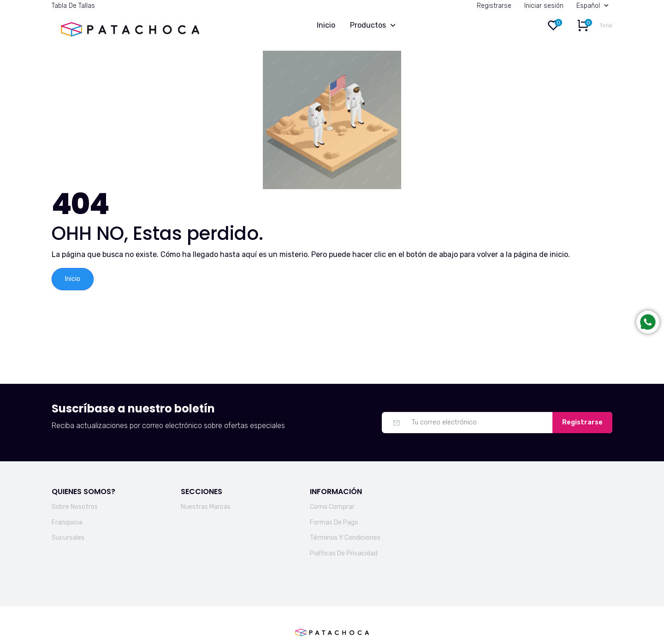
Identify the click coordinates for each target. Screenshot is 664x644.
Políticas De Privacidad (344, 553)
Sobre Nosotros (75, 507)
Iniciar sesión (544, 6)
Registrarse (494, 6)
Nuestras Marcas (206, 507)
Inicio (326, 25)
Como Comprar (332, 507)
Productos (375, 26)
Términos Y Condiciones (345, 538)
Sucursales (68, 538)
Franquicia (67, 522)
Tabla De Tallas (73, 6)
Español (594, 6)
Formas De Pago (334, 522)
